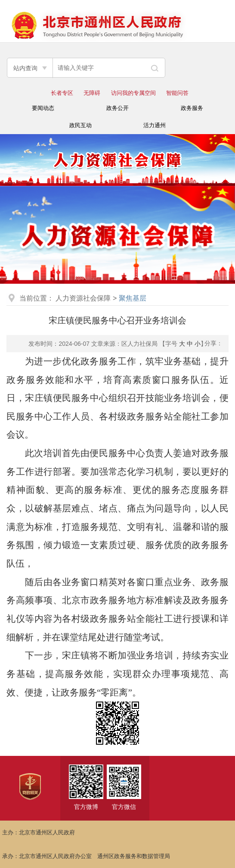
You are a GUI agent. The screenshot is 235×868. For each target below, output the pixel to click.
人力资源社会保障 (83, 298)
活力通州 (155, 125)
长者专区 (62, 93)
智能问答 (177, 93)
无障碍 (92, 93)
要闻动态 (43, 108)
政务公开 (117, 108)
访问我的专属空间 (133, 93)
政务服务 (192, 108)
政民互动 (80, 125)
